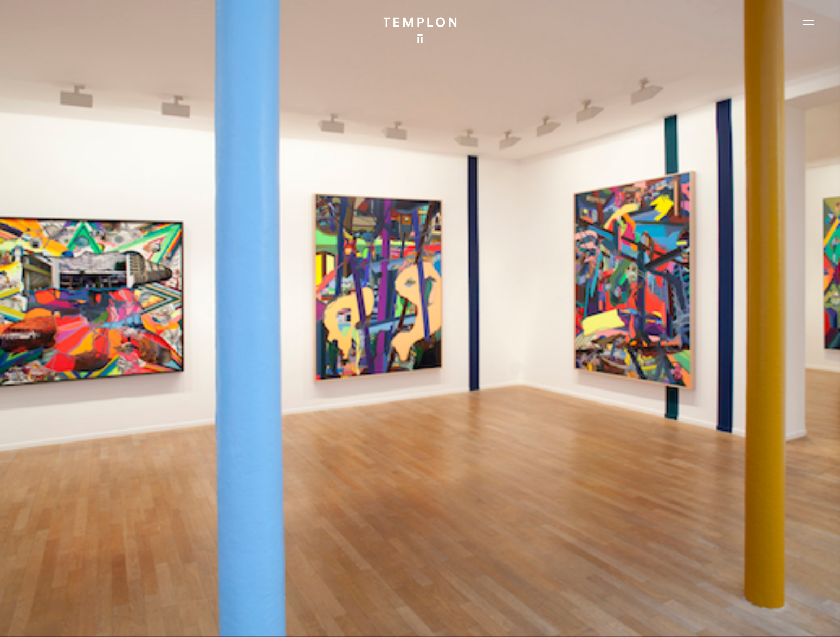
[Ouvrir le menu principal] (809, 22)
